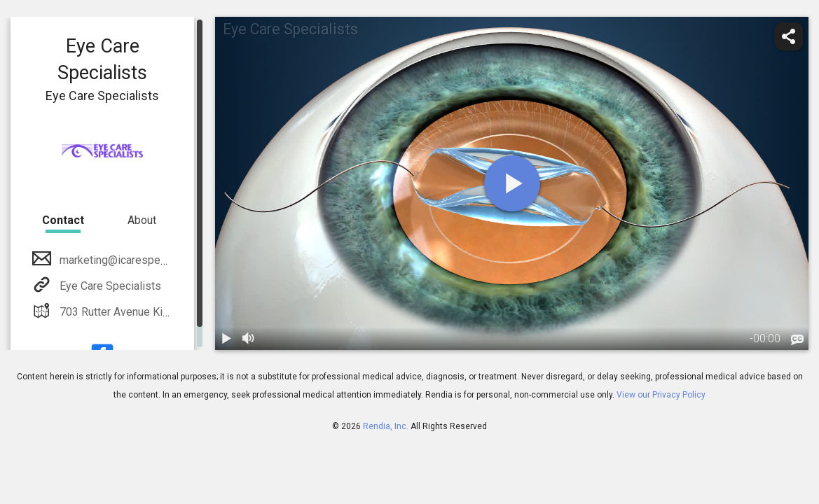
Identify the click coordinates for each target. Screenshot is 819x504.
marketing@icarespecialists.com (138, 260)
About (142, 220)
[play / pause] (226, 339)
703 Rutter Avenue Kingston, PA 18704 (153, 312)
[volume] (249, 339)
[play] (512, 183)
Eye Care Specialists (109, 286)
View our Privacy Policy (661, 395)
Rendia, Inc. (386, 426)
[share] (789, 36)
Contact (63, 220)
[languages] (797, 340)
